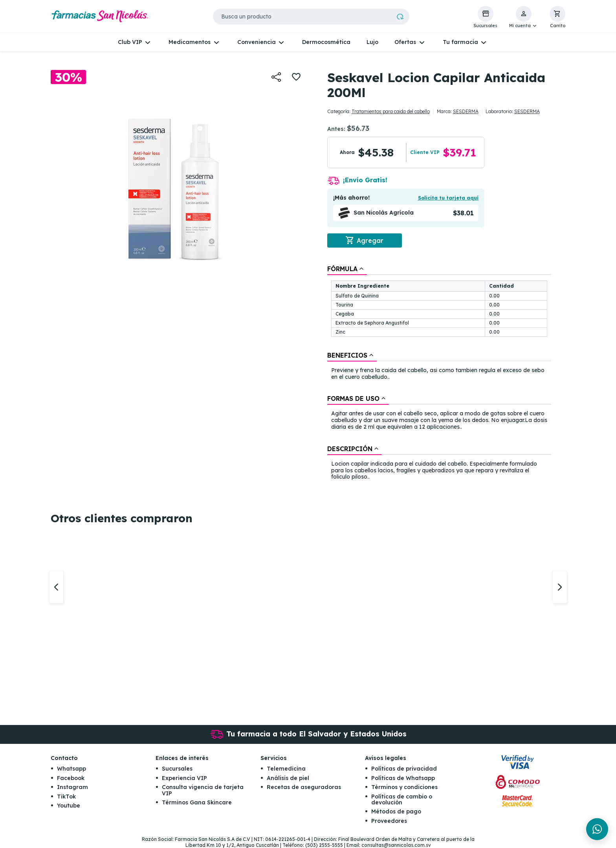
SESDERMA (466, 111)
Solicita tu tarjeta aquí (448, 198)
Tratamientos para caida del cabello (391, 111)
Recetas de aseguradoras (304, 787)
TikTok (66, 797)
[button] (523, 17)
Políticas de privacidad (404, 769)
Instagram (72, 787)
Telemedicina (286, 769)
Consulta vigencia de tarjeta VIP (203, 790)
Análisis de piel (288, 778)
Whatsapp (71, 769)
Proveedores (389, 821)
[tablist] (439, 373)
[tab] (347, 269)
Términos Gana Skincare (197, 802)
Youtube (69, 806)
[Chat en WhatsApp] (597, 829)
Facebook (71, 778)
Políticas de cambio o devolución (402, 799)
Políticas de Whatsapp (403, 778)
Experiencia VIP (184, 778)
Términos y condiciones (404, 787)
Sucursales (177, 769)
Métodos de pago (396, 811)
